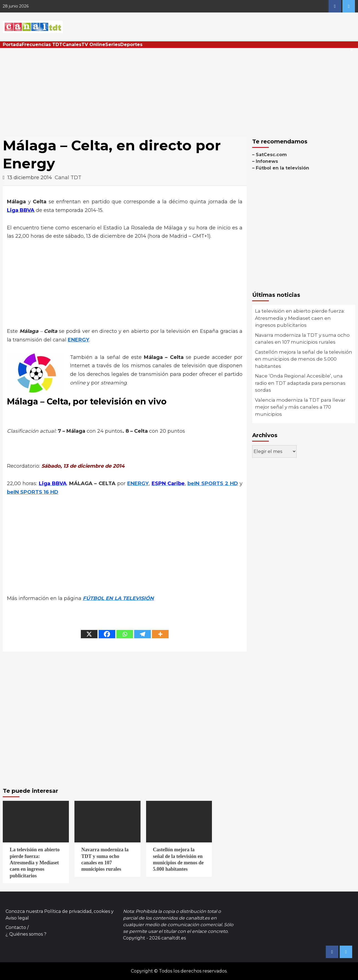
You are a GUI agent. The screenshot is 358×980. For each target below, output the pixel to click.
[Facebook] (107, 634)
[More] (160, 634)
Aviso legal (17, 918)
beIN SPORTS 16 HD (33, 492)
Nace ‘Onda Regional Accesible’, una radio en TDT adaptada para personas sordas (300, 383)
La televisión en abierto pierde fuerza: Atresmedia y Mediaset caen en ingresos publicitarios (300, 318)
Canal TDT (68, 178)
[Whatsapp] (125, 634)
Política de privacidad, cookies (77, 911)
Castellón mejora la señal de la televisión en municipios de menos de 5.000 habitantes (304, 359)
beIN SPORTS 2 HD (213, 483)
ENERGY (78, 340)
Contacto (16, 927)
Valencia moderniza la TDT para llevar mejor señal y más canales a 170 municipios (300, 407)
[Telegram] (142, 634)
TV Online (93, 45)
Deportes (131, 45)
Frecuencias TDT (42, 45)
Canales (72, 45)
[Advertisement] (179, 90)
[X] (89, 634)
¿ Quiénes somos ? (26, 934)
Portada (12, 45)
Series (113, 45)
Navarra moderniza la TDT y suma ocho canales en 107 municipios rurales (302, 339)
